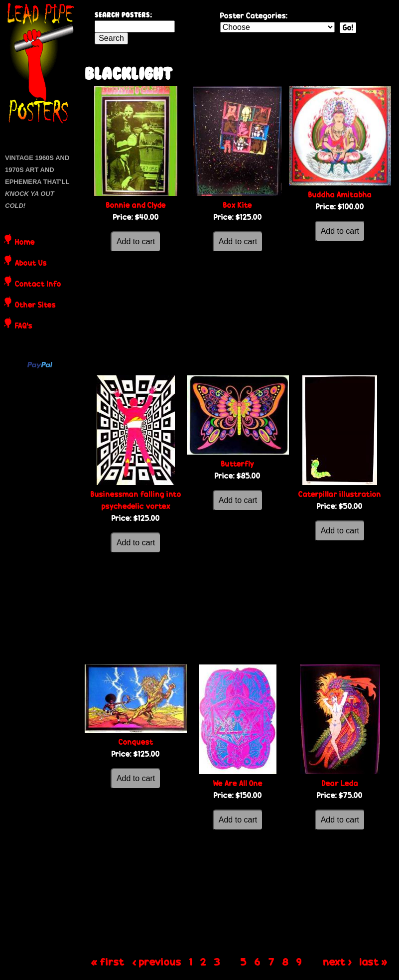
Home (25, 243)
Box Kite (238, 205)
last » (374, 962)
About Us (31, 264)
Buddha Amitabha (340, 195)
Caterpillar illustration (340, 494)
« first (108, 962)
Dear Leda (340, 783)
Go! (348, 28)
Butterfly (238, 464)
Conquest (136, 742)
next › (337, 962)
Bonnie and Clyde (136, 205)
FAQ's (24, 327)
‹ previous (157, 962)
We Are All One (238, 783)
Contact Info (38, 285)
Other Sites (35, 306)
